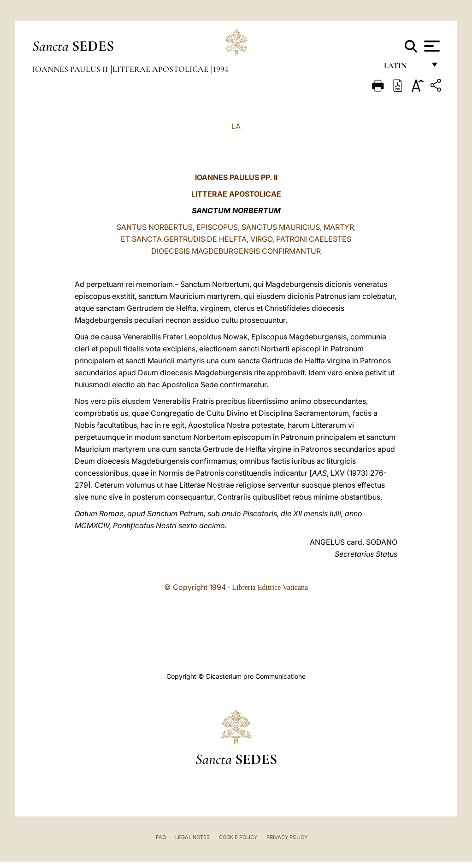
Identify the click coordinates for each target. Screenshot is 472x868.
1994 (221, 69)
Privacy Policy (287, 837)
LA (236, 126)
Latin (404, 68)
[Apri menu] (431, 46)
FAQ (161, 837)
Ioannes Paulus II (71, 69)
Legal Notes (192, 837)
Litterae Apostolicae (161, 69)
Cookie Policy (238, 837)
